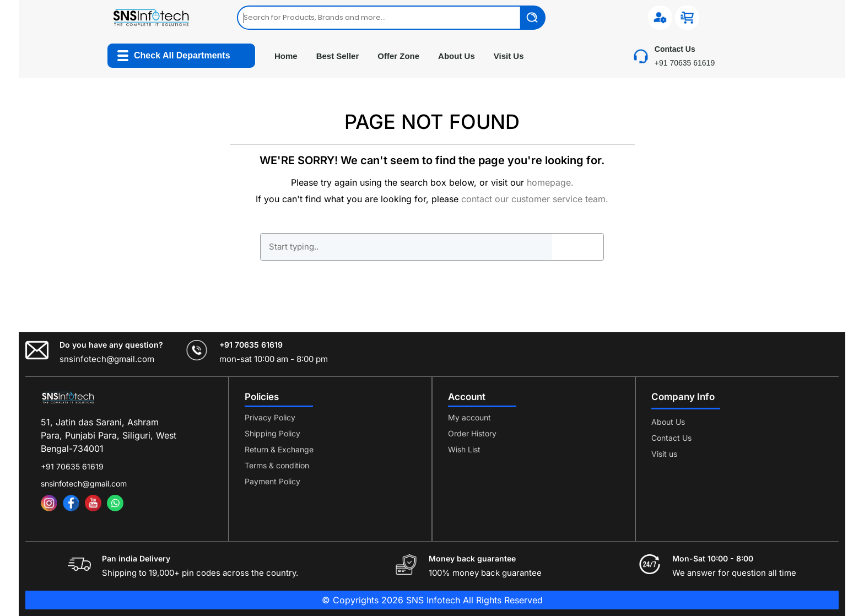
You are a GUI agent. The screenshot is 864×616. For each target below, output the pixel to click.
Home (286, 56)
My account (469, 417)
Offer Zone (398, 56)
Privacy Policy (270, 417)
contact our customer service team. (535, 199)
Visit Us (509, 56)
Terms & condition (277, 465)
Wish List (464, 449)
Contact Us (671, 438)
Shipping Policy (272, 433)
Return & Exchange (279, 449)
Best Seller (338, 56)
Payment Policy (272, 481)
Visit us (664, 454)
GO (577, 247)
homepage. (550, 182)
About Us (457, 56)
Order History (472, 433)
